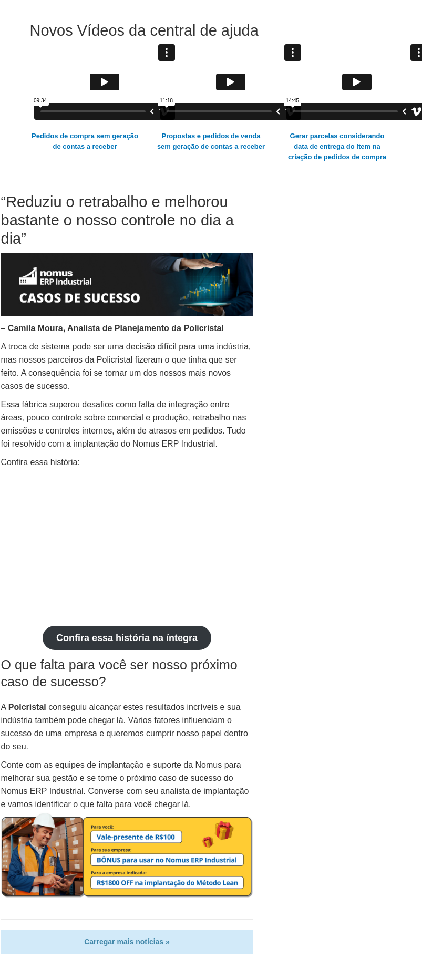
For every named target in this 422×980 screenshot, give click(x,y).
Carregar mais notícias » (127, 942)
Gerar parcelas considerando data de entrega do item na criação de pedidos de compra (337, 146)
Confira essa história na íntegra (127, 638)
